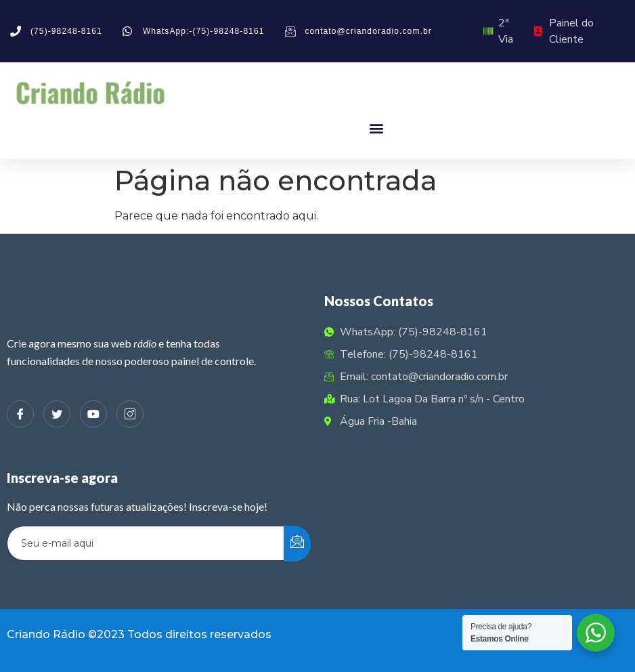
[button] (376, 128)
